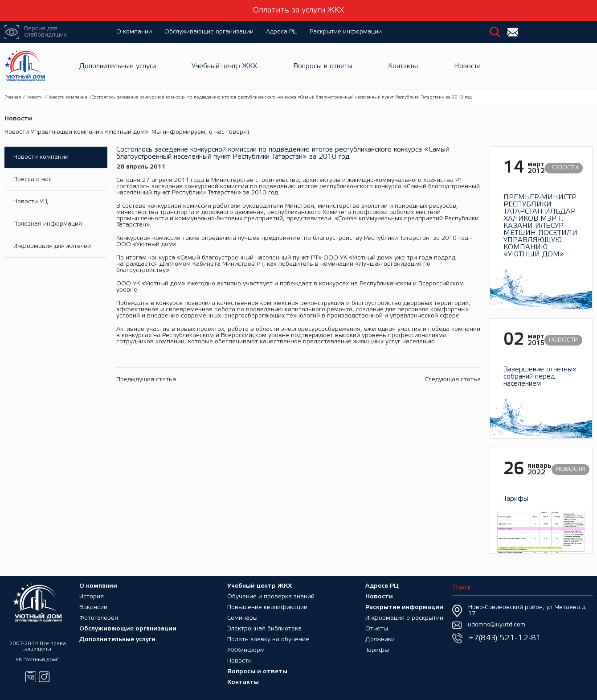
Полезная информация (48, 224)
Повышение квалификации (267, 607)
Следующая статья (453, 380)
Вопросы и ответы (323, 66)
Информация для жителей (52, 246)
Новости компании (67, 97)
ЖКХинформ (246, 650)
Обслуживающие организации (209, 32)
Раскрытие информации (346, 32)
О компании (134, 32)
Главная (13, 97)
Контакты (403, 66)
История (92, 597)
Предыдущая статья (146, 380)
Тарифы (377, 650)
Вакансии (93, 607)
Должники (380, 640)
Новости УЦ (31, 202)
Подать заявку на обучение (268, 640)
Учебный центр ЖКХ (224, 66)
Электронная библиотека (264, 629)
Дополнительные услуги (118, 66)
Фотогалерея (99, 618)
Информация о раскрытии (404, 618)
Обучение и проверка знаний (271, 597)
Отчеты (377, 629)
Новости (467, 66)
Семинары (242, 618)
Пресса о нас (33, 179)
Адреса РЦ (282, 32)
